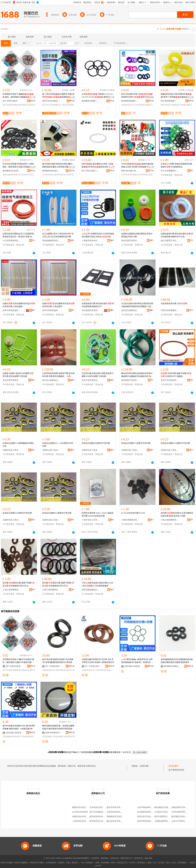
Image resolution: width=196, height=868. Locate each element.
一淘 (82, 863)
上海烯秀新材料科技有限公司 (91, 241)
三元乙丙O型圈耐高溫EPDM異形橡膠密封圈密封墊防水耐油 (98, 235)
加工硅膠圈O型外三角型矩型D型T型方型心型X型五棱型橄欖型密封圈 (58, 235)
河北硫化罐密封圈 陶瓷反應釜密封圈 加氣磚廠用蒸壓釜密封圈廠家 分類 (137, 305)
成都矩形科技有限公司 (82, 816)
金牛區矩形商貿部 (80, 812)
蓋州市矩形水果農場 (115, 807)
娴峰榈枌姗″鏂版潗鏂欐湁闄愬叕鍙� (130, 171)
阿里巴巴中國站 (37, 863)
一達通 (191, 863)
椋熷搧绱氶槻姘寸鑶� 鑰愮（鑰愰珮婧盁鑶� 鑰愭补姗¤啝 (18, 96)
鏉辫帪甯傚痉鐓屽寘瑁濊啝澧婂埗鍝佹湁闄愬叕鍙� (51, 171)
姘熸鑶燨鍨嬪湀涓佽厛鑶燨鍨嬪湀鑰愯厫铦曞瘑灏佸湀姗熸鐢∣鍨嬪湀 (177, 661)
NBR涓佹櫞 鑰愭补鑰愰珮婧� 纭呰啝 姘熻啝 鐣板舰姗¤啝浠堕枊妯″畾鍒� (137, 165)
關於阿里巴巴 (127, 858)
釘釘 (174, 863)
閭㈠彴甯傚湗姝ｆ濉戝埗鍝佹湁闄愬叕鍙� (54, 666)
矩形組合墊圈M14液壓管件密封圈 (175, 443)
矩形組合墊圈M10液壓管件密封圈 (17, 513)
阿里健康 (182, 863)
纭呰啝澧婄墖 (48, 175)
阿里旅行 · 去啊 (92, 863)
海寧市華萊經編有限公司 (12, 310)
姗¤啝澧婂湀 (166, 105)
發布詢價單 (173, 766)
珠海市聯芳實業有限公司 (130, 241)
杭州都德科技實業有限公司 (91, 310)
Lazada (98, 866)
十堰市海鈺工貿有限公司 (91, 520)
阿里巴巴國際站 (21, 863)
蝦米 (113, 863)
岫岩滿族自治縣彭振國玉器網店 (168, 807)
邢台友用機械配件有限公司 (170, 171)
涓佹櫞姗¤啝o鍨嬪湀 (12, 737)
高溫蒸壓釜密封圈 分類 (174, 304)
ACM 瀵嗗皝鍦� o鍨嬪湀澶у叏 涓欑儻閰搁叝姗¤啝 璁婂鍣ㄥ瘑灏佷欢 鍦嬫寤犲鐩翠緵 (137, 661)
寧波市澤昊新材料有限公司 (170, 380)
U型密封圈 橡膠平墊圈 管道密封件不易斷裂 (176, 375)
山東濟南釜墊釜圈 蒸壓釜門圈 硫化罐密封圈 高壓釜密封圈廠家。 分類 (58, 375)
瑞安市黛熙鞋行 (161, 816)
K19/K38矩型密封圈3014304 (133, 513)
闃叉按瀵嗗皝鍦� (10, 105)
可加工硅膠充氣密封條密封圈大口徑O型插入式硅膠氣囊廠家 (97, 584)
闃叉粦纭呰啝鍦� (50, 105)
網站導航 (148, 858)
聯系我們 (139, 858)
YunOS (132, 863)
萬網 (149, 863)
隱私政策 (115, 858)
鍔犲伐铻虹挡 (24, 175)
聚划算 (75, 863)
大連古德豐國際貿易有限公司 (170, 520)
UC (155, 863)
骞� (33, 101)
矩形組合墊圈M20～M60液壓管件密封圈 (58, 445)
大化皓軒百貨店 (161, 812)
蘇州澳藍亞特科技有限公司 (183, 816)
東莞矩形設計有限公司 (99, 821)
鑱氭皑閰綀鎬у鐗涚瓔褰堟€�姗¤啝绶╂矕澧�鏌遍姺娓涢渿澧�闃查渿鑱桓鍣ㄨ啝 (177, 96)
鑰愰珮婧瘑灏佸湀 (27, 105)
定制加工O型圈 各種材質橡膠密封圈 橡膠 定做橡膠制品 (176, 165)
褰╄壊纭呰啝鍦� (66, 105)
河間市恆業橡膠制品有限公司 (170, 310)
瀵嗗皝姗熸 (47, 737)
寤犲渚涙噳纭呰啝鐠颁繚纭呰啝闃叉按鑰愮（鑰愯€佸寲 (137, 96)
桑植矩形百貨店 (79, 807)
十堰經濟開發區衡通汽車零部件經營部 (130, 520)
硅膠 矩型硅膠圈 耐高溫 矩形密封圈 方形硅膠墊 (19, 305)
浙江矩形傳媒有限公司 (99, 812)
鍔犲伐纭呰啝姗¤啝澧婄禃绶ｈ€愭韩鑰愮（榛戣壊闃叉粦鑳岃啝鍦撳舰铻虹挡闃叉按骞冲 (18, 165)
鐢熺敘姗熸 (58, 737)
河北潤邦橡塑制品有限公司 (12, 241)
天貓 (68, 863)
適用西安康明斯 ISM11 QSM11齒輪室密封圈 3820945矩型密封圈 (98, 514)
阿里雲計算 (122, 863)
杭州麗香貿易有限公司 (147, 812)
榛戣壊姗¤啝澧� (10, 175)
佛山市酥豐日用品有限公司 (170, 241)
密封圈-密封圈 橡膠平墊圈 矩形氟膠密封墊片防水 (19, 584)
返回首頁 (127, 752)
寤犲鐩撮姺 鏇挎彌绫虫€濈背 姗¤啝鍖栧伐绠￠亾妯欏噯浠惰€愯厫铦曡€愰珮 (98, 165)
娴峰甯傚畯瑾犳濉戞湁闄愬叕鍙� (54, 733)
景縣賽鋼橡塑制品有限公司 (51, 241)
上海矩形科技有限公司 (82, 821)
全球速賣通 (51, 863)
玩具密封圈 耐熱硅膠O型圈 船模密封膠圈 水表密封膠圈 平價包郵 (98, 375)
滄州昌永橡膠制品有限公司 (130, 310)
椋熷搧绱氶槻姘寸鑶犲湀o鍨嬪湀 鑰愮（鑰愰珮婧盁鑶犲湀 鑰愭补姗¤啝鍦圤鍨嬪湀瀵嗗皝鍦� (18, 661)
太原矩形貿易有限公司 (116, 812)
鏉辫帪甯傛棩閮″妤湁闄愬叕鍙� (91, 101)
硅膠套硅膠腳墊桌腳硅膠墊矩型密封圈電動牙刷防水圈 (137, 235)
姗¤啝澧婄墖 (60, 175)
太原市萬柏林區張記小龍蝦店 (150, 807)
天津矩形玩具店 (96, 807)
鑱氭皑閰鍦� (179, 105)
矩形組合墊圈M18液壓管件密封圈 (57, 513)
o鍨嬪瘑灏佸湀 (128, 105)
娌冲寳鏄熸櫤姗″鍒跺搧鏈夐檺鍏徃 (170, 101)
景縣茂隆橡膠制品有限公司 (91, 590)
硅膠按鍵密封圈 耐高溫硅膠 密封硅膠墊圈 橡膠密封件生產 (177, 235)
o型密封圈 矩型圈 (147, 766)
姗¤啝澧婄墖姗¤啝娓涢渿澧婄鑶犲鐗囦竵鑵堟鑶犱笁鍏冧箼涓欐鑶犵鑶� (58, 165)
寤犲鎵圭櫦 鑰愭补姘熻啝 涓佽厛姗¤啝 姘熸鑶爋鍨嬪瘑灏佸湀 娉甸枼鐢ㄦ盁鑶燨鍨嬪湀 (58, 661)
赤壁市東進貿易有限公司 (148, 821)
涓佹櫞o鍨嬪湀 (28, 737)
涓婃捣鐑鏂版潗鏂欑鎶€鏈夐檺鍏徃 (133, 666)
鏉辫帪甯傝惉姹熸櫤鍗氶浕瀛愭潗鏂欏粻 (12, 171)
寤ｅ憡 (191, 97)
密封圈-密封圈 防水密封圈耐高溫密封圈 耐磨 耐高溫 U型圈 (177, 514)
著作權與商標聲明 (81, 858)
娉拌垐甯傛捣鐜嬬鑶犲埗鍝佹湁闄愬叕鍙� (51, 101)
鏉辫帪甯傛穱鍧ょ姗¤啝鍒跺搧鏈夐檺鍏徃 (173, 666)
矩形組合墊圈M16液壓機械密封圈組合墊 (18, 445)
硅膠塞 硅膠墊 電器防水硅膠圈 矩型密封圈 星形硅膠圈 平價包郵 (18, 375)
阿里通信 (141, 863)
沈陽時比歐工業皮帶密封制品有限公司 (12, 450)
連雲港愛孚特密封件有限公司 (130, 380)
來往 (168, 863)
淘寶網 (61, 863)
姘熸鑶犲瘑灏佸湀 (64, 670)
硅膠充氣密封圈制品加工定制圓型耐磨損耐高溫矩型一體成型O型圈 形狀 (18, 235)
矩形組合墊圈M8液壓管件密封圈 (96, 443)
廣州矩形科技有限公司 (99, 816)
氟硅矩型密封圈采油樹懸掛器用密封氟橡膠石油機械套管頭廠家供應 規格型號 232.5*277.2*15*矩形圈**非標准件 (137, 375)
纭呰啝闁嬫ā (143, 175)
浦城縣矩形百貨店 (114, 816)
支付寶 (161, 863)
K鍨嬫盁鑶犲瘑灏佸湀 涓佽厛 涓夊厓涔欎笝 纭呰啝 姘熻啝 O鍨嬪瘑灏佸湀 (98, 661)
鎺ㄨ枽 (33, 97)
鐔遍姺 (151, 97)
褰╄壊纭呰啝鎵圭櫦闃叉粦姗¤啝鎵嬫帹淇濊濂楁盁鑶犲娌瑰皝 (58, 96)
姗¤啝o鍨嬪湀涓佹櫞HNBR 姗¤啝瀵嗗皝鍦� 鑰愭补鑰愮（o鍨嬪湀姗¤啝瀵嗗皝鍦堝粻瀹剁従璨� (19, 727)
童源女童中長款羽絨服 (147, 816)
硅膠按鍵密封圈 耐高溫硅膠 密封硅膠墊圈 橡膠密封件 (98, 305)
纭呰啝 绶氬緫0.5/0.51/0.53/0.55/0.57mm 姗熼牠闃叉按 (97, 96)
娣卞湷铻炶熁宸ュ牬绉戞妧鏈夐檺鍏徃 (91, 171)
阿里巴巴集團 (6, 863)
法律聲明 (95, 858)
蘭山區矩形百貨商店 (115, 821)
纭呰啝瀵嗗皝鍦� (142, 105)
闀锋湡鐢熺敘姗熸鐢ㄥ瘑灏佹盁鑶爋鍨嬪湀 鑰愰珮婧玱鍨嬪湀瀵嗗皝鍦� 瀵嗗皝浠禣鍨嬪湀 (58, 727)
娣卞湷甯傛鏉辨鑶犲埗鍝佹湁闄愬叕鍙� (12, 101)
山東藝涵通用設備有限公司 (166, 821)
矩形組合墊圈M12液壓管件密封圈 (136, 443)
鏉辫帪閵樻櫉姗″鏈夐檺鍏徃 (130, 101)
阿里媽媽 (105, 863)
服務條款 (105, 858)
